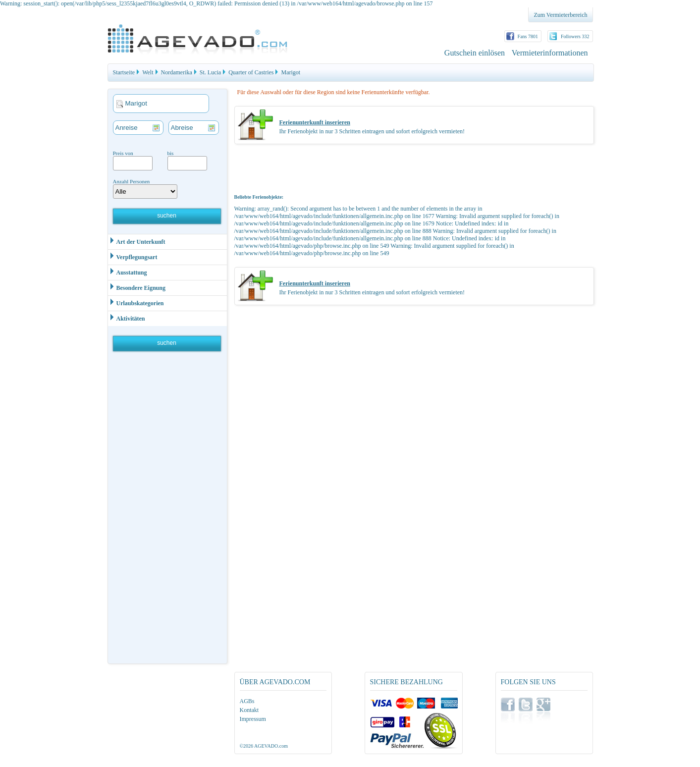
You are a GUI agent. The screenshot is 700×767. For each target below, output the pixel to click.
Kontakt (249, 710)
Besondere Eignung (137, 287)
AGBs (247, 701)
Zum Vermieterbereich (560, 15)
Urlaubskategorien (136, 302)
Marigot (291, 72)
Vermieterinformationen (550, 53)
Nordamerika (177, 72)
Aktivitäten (127, 318)
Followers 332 (575, 36)
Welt (148, 72)
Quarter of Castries (251, 72)
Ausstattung (128, 272)
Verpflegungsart (133, 256)
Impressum (253, 719)
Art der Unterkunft (137, 241)
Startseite (124, 72)
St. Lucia (210, 72)
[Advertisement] (168, 510)
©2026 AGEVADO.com (264, 746)
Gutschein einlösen (475, 53)
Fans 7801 (528, 36)
